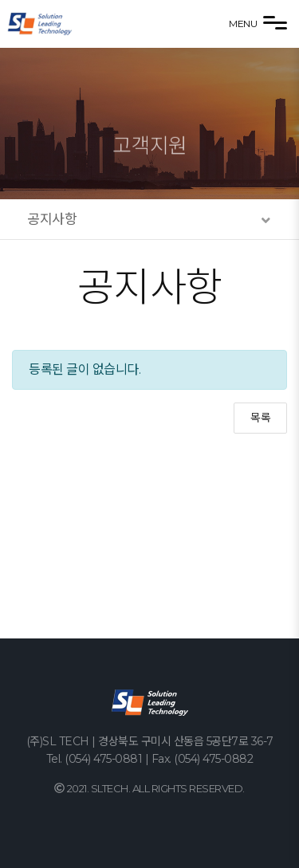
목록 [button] (260, 418)
